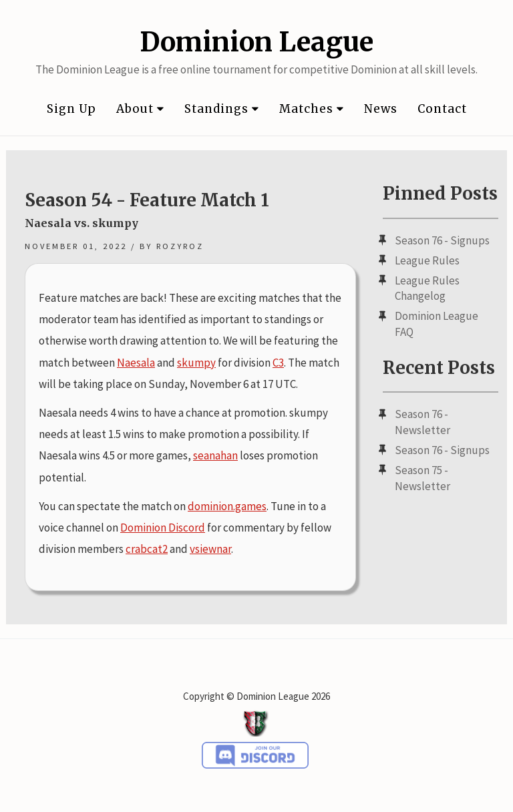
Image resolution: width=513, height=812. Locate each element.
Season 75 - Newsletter (422, 478)
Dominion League (256, 42)
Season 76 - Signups (442, 240)
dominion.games (227, 506)
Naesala (136, 363)
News (381, 109)
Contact (442, 109)
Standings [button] (222, 109)
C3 (278, 363)
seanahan (215, 455)
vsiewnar (210, 549)
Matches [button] (312, 109)
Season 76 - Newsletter (422, 422)
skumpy (196, 363)
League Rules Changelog (427, 288)
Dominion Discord (163, 528)
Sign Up (71, 109)
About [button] (140, 109)
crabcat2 (147, 549)
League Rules (427, 260)
